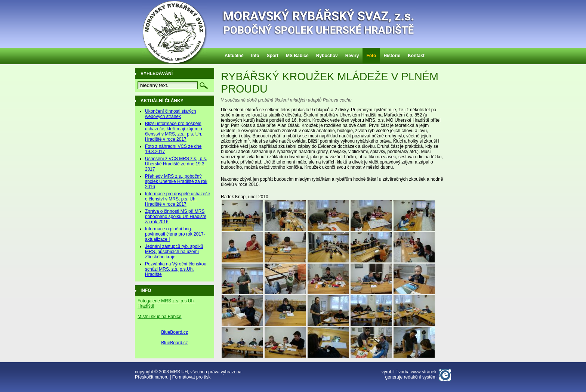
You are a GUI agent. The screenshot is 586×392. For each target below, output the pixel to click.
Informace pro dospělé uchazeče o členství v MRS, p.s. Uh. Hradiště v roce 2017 (178, 199)
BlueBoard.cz (174, 332)
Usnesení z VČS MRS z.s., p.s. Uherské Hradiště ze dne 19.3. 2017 (176, 164)
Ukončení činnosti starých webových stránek (171, 114)
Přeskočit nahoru (152, 377)
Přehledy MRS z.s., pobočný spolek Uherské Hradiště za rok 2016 (176, 181)
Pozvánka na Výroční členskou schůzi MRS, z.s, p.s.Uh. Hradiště (176, 269)
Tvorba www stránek (416, 372)
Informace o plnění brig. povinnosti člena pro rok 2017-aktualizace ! (175, 234)
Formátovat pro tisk (192, 377)
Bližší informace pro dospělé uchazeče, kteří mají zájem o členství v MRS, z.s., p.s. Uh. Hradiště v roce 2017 (174, 131)
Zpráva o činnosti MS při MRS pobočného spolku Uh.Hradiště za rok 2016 (176, 217)
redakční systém (420, 377)
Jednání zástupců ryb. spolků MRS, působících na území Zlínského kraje (174, 252)
